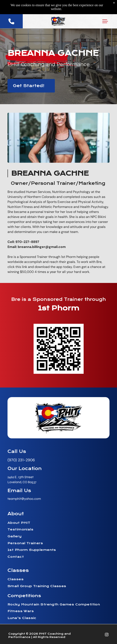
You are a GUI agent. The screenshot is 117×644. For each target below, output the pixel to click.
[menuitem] (58, 523)
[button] (105, 21)
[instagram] (107, 635)
